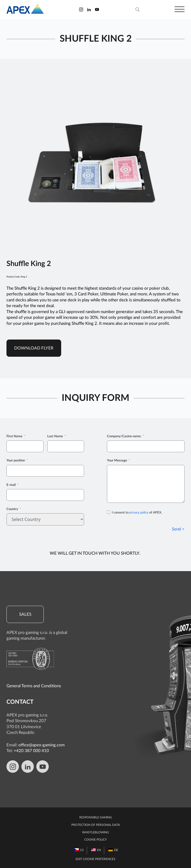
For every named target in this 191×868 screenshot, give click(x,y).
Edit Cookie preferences (95, 859)
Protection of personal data (96, 825)
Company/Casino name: (124, 436)
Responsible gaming (96, 818)
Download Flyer (34, 348)
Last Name (55, 436)
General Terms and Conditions (34, 686)
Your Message (117, 460)
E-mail (11, 485)
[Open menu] (180, 10)
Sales (25, 614)
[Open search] (138, 10)
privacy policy (139, 513)
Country (12, 509)
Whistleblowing (95, 832)
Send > (178, 529)
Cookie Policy (95, 840)
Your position (16, 460)
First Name (14, 436)
